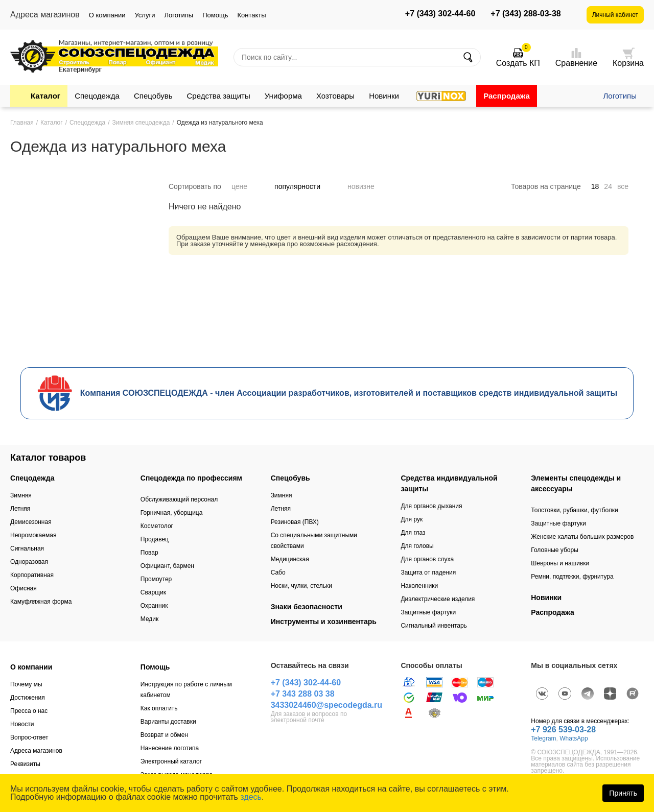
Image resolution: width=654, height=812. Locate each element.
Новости (22, 724)
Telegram (543, 738)
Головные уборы (555, 550)
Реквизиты (25, 764)
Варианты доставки (168, 722)
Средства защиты (219, 96)
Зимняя (21, 495)
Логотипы (179, 15)
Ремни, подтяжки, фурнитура (572, 577)
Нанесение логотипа (170, 748)
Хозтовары (335, 96)
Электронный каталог (171, 761)
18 (595, 186)
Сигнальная (27, 548)
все (623, 186)
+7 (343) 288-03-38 (525, 14)
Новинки (384, 96)
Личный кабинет (615, 15)
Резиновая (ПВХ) (295, 522)
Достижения (28, 698)
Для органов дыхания (431, 506)
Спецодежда (97, 96)
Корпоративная (32, 575)
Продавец (155, 539)
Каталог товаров (48, 458)
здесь (251, 797)
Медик (150, 619)
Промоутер (156, 579)
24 (608, 186)
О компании (107, 15)
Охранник (154, 606)
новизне (369, 186)
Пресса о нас (29, 711)
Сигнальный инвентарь (434, 626)
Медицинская (290, 559)
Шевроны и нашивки (560, 563)
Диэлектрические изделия (438, 599)
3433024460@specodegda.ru (326, 705)
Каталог (45, 96)
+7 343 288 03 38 (303, 694)
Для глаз (413, 533)
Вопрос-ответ (29, 737)
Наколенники (419, 586)
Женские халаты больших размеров (582, 537)
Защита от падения (428, 572)
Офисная (24, 588)
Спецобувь (153, 96)
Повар (149, 553)
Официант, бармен (167, 566)
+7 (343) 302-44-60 (440, 14)
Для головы (417, 546)
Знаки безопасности (307, 607)
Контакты (251, 15)
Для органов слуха (427, 559)
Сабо (278, 572)
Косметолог (157, 526)
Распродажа (507, 96)
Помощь (215, 15)
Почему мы (26, 684)
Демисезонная (31, 522)
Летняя (20, 509)
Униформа (283, 96)
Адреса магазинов (36, 751)
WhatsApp (574, 738)
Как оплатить (159, 708)
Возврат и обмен (164, 735)
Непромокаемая (33, 535)
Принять (623, 793)
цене (248, 186)
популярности (306, 186)
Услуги (145, 15)
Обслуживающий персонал (179, 499)
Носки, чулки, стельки (301, 586)
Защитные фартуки (428, 612)
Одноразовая (29, 562)
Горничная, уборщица (172, 513)
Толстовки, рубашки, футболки (575, 510)
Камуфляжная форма (41, 602)
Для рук (412, 519)
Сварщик (153, 592)
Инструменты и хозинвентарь (324, 622)
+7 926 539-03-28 (563, 730)
